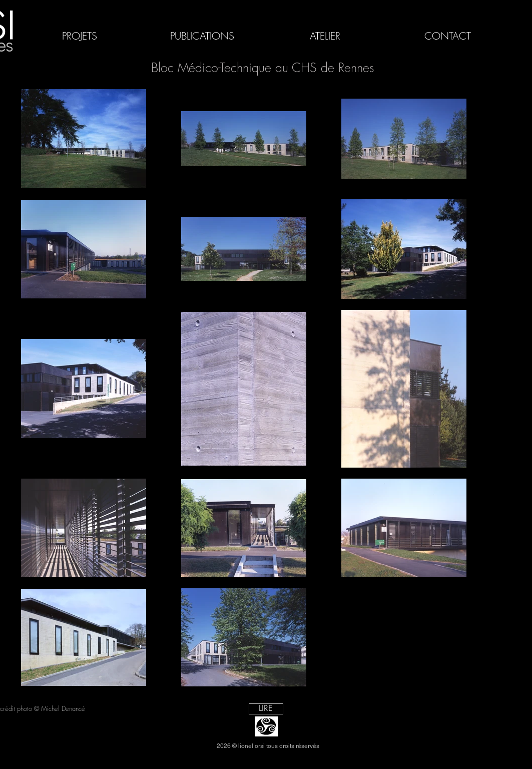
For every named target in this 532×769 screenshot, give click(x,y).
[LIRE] (266, 709)
